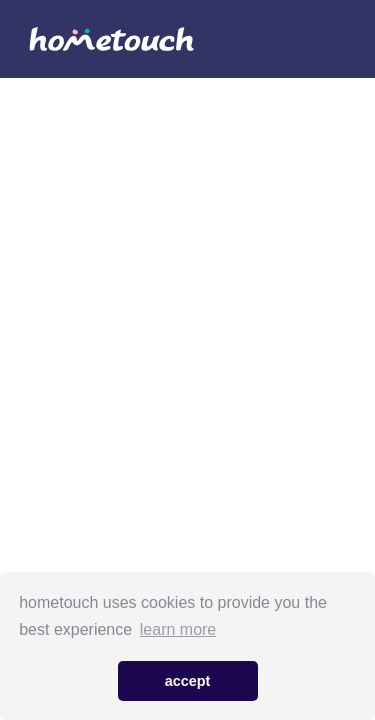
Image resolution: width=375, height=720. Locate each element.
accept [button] (188, 681)
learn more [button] (178, 629)
